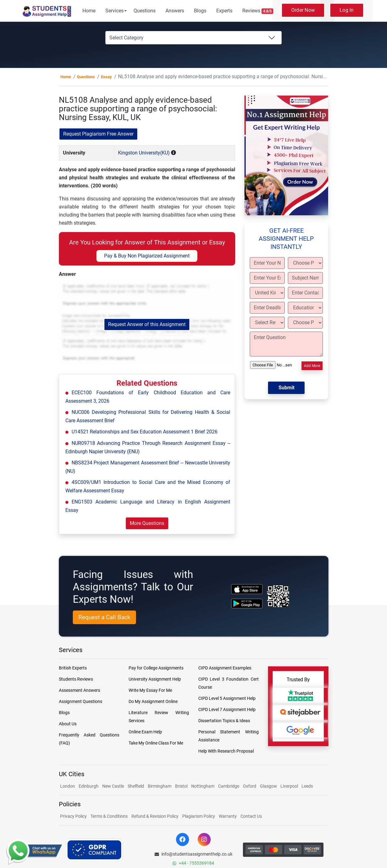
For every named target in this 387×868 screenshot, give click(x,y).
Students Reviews (76, 679)
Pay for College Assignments (156, 668)
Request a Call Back (104, 617)
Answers (175, 11)
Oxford (250, 786)
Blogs (200, 11)
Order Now (303, 10)
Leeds (307, 786)
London (68, 786)
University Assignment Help (155, 679)
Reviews (258, 11)
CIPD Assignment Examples (225, 668)
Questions (145, 11)
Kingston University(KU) (144, 153)
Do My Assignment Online (153, 701)
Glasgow (269, 786)
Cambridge (229, 786)
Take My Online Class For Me (156, 743)
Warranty (228, 816)
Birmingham (160, 786)
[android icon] (247, 604)
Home (89, 11)
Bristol (181, 786)
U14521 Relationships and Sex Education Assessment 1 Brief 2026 (145, 432)
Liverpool (290, 786)
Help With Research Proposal (226, 751)
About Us (68, 724)
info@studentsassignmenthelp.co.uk (193, 854)
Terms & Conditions (109, 816)
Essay (106, 77)
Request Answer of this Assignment (147, 324)
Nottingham (203, 786)
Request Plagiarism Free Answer (98, 134)
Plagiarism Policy (199, 816)
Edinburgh (89, 786)
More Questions (147, 523)
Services (114, 11)
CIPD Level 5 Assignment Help (227, 698)
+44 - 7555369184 (193, 863)
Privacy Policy (73, 816)
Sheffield (136, 786)
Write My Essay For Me (150, 690)
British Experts (73, 668)
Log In (347, 10)
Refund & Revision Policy (155, 816)
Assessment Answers (79, 690)
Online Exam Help (145, 732)
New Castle (113, 786)
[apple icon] (247, 589)
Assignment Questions (81, 701)
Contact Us (251, 816)
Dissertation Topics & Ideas (224, 721)
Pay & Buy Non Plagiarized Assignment (147, 256)
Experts (224, 11)
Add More (312, 366)
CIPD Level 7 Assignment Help (227, 709)
